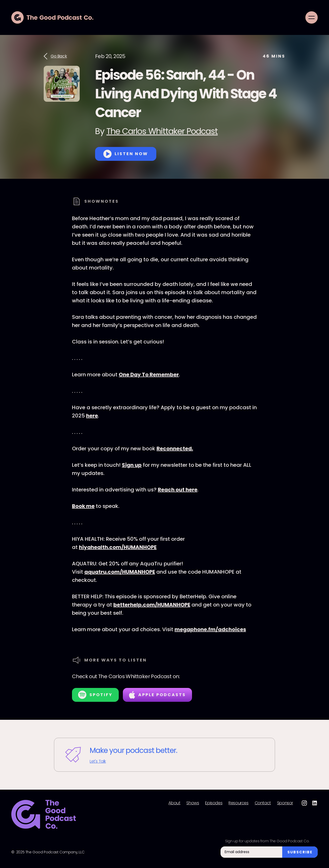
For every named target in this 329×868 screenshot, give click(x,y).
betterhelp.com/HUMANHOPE (152, 605)
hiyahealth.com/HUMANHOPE (118, 547)
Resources (238, 803)
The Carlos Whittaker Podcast (162, 131)
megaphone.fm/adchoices (210, 629)
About (174, 803)
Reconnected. (175, 449)
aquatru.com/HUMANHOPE (120, 572)
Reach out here (178, 490)
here (92, 416)
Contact (263, 803)
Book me (83, 506)
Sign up (132, 465)
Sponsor (285, 803)
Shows (193, 803)
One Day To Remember (149, 375)
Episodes (214, 803)
